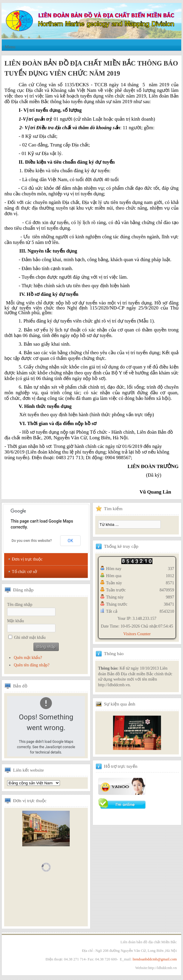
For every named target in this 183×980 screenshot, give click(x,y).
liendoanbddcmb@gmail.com (155, 959)
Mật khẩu (16, 621)
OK (70, 541)
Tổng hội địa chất (34, 783)
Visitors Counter (137, 634)
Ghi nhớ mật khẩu (30, 637)
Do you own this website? (32, 541)
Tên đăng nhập (20, 605)
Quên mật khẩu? (28, 658)
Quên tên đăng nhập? (31, 665)
